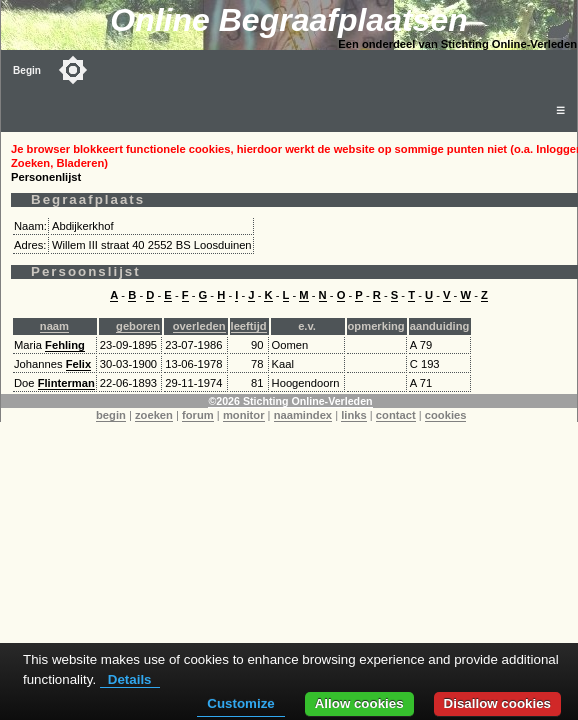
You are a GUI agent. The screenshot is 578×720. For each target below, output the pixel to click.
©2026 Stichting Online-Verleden (290, 401)
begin (111, 415)
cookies (446, 415)
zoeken (154, 415)
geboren (138, 326)
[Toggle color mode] (73, 70)
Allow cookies (359, 703)
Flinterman (66, 383)
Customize (240, 703)
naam (54, 326)
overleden (199, 326)
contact (396, 415)
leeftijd (249, 326)
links (354, 415)
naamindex (303, 415)
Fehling (65, 345)
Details (130, 679)
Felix (79, 364)
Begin (27, 70)
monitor (244, 415)
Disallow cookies (497, 703)
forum (198, 415)
